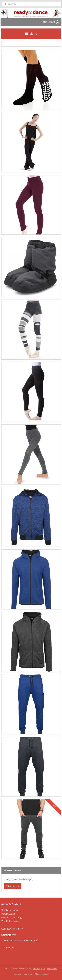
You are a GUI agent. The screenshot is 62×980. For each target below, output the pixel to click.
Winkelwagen (13, 886)
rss (44, 968)
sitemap (37, 968)
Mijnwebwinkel (42, 974)
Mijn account (51, 22)
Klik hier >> (17, 929)
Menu (31, 33)
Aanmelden (9, 948)
